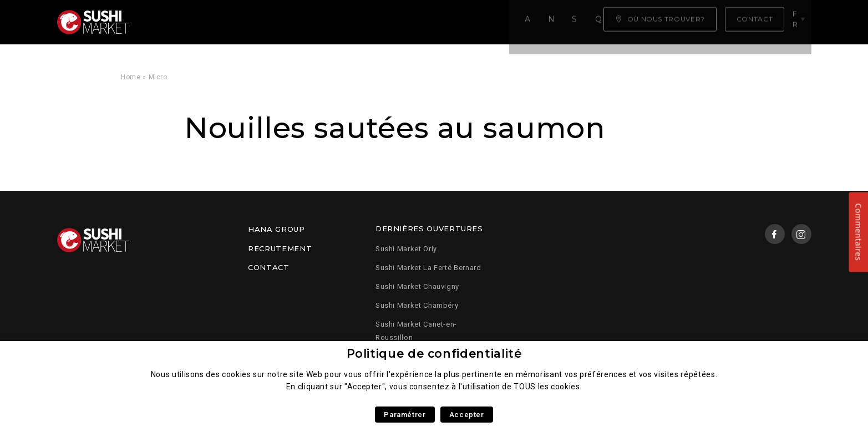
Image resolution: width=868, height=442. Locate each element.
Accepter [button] (467, 415)
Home (131, 77)
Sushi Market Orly (406, 249)
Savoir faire (317, 22)
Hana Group (276, 229)
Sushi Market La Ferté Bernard (428, 268)
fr (799, 22)
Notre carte (238, 22)
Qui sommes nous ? (412, 22)
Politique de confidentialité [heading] (434, 354)
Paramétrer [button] (405, 415)
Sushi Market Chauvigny (417, 286)
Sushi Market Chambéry (417, 305)
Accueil (171, 22)
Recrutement (280, 248)
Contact (268, 267)
